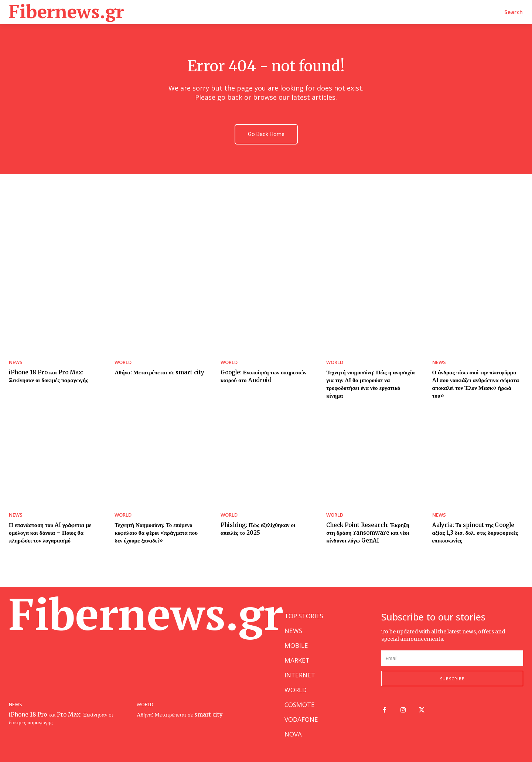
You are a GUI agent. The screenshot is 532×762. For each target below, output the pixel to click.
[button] (514, 12)
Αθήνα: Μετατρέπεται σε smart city (159, 372)
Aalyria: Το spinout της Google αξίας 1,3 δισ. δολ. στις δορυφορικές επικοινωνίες (475, 533)
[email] (452, 658)
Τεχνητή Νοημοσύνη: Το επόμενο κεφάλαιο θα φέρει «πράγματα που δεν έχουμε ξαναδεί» (156, 533)
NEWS (16, 362)
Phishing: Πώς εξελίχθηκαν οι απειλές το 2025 (258, 529)
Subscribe (452, 679)
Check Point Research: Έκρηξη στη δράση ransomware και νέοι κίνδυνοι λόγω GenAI (368, 533)
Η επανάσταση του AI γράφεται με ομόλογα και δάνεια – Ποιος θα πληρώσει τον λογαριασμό (50, 533)
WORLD (123, 362)
